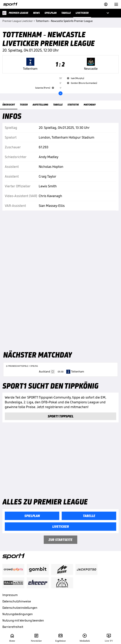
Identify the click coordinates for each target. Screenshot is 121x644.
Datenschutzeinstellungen (20, 608)
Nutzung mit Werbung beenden (23, 620)
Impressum (10, 595)
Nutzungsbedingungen (18, 614)
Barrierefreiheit (13, 627)
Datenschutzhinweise (17, 601)
